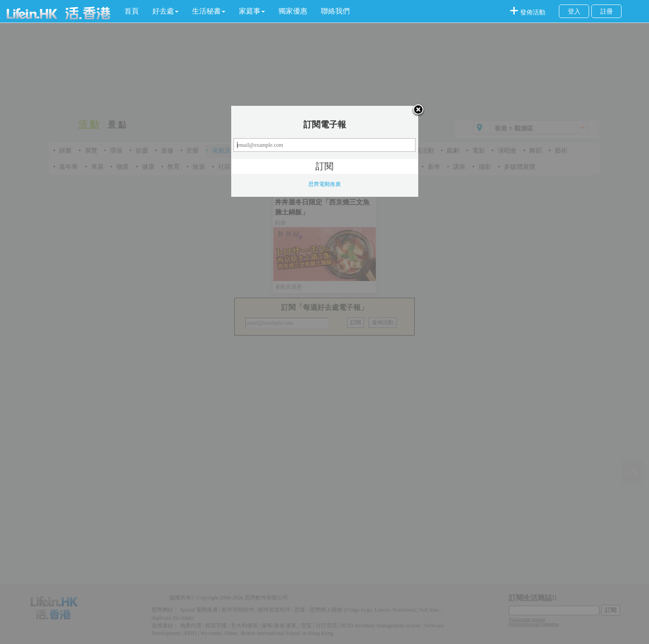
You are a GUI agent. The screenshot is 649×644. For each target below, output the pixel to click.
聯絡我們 (335, 11)
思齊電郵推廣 (324, 184)
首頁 (132, 11)
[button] (165, 11)
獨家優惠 (293, 11)
